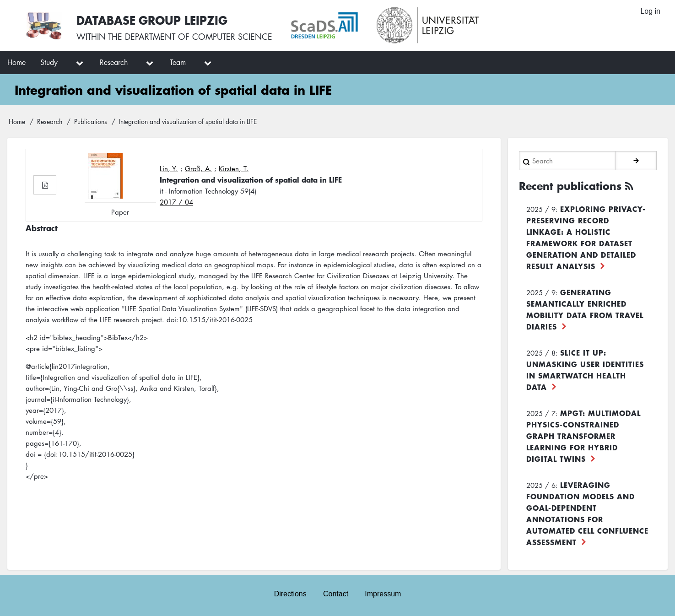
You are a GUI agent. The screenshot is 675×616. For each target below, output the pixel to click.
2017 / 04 (176, 202)
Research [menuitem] (114, 62)
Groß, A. (198, 168)
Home (17, 121)
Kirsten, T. (234, 168)
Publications (91, 121)
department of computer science (199, 37)
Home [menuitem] (16, 62)
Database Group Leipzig (152, 20)
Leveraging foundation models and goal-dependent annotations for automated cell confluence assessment (587, 513)
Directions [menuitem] (290, 594)
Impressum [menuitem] (383, 594)
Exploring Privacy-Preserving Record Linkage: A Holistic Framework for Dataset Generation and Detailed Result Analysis (586, 237)
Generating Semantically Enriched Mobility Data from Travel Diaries (585, 309)
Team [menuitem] (178, 62)
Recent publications (570, 186)
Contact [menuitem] (336, 594)
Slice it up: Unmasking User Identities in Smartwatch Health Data (585, 370)
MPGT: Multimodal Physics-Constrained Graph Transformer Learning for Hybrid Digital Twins (583, 436)
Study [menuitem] (49, 62)
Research (50, 121)
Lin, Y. (169, 168)
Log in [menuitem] (650, 11)
